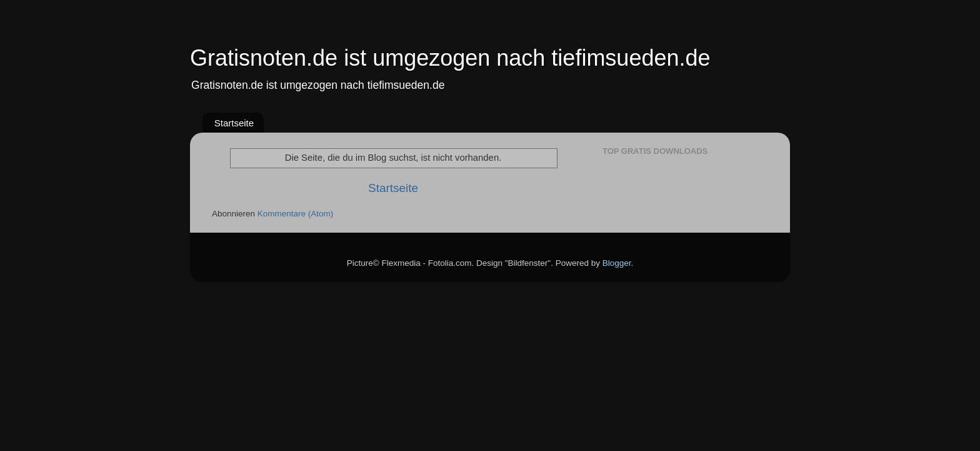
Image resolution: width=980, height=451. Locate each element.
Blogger (617, 263)
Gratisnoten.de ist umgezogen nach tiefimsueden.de (450, 58)
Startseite (234, 123)
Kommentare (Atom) (296, 214)
